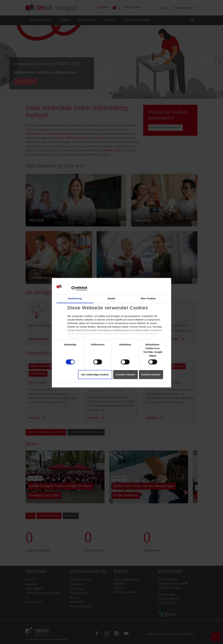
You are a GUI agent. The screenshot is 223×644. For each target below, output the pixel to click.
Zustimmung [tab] (75, 299)
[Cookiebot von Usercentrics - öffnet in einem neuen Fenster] (74, 288)
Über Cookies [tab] (148, 299)
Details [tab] (111, 299)
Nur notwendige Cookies (95, 374)
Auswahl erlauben (125, 375)
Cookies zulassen (151, 375)
